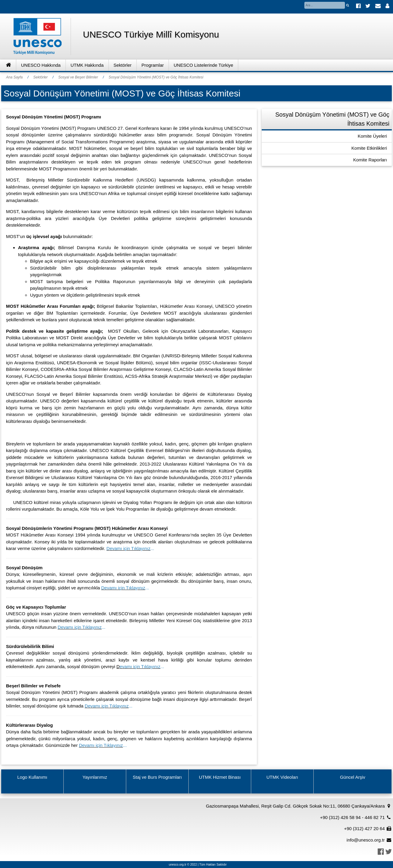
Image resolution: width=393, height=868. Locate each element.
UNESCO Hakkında (41, 65)
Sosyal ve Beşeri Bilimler (78, 77)
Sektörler (123, 65)
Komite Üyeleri (372, 136)
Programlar (153, 65)
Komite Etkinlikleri (369, 148)
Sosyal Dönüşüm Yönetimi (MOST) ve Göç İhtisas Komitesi (156, 77)
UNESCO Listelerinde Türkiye (203, 65)
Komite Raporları (370, 160)
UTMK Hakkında (87, 65)
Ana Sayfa (14, 77)
